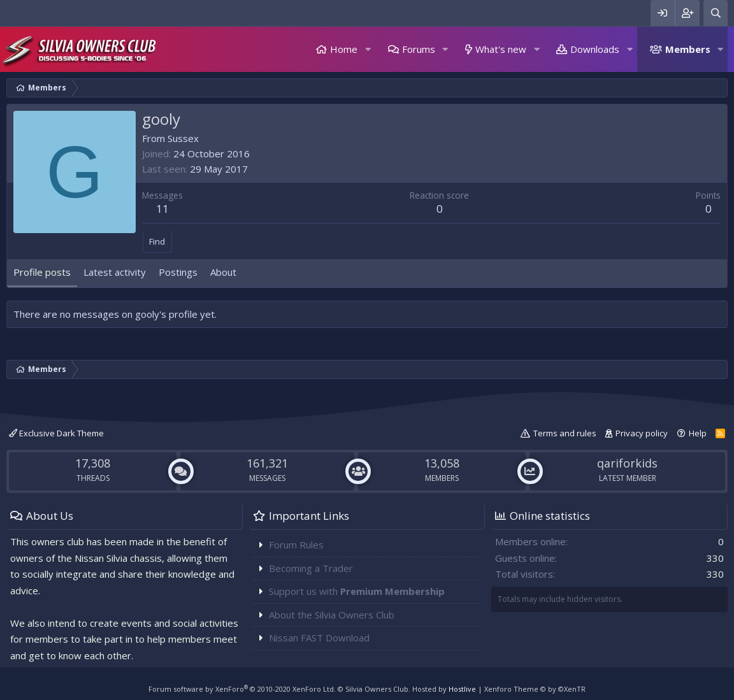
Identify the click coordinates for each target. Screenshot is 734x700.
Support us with (357, 591)
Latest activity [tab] (115, 272)
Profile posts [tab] (42, 272)
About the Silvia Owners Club (332, 615)
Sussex (183, 138)
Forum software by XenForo (242, 689)
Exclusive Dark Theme (56, 433)
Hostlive (462, 689)
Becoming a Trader (311, 568)
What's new (501, 49)
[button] (368, 49)
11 (162, 209)
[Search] (716, 13)
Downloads (595, 49)
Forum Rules (296, 545)
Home (344, 49)
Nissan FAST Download (319, 638)
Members (688, 49)
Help (698, 433)
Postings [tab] (178, 272)
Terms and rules (565, 433)
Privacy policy (642, 433)
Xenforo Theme (535, 689)
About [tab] (223, 272)
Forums (419, 49)
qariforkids (627, 463)
